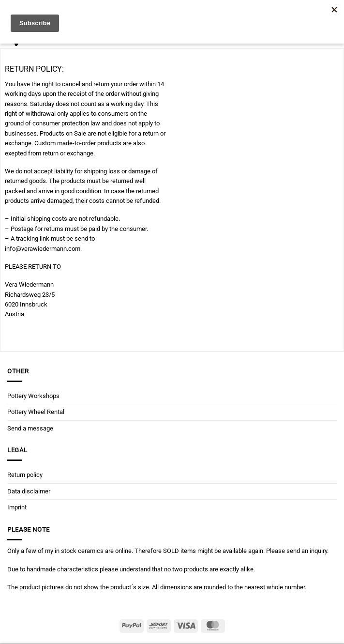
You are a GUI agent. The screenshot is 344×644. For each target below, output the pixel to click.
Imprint (17, 507)
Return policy (25, 475)
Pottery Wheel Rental (36, 412)
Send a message (30, 428)
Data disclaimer (29, 491)
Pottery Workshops (33, 396)
